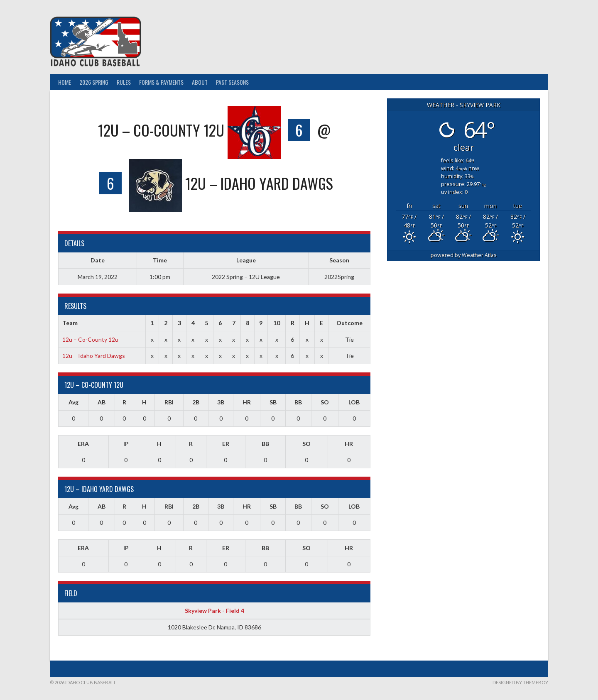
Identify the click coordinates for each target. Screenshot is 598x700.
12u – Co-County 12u (90, 339)
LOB (354, 402)
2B (196, 402)
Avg (74, 402)
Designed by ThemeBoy (520, 682)
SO (325, 402)
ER (226, 444)
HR (247, 402)
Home (65, 82)
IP (126, 444)
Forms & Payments (161, 82)
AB (102, 402)
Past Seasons (232, 82)
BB (298, 402)
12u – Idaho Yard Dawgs (94, 356)
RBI (169, 402)
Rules (124, 82)
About (200, 82)
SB (273, 402)
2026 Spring (94, 82)
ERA (83, 444)
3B (221, 402)
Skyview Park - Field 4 (214, 611)
